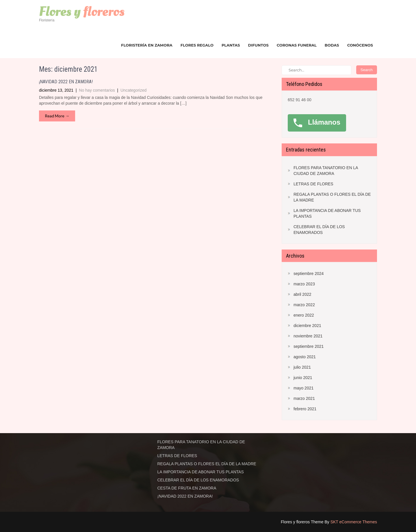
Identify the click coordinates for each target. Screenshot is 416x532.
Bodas (332, 45)
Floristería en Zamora (147, 45)
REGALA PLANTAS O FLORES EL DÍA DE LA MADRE (332, 197)
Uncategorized (133, 90)
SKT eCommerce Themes (354, 522)
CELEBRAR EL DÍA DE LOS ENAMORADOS (319, 230)
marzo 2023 (304, 284)
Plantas (231, 45)
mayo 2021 (303, 388)
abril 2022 (302, 294)
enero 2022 (304, 315)
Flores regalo (197, 45)
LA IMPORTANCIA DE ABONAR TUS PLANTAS (327, 213)
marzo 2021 (304, 398)
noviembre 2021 (308, 336)
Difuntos (258, 45)
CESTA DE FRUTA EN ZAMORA (187, 488)
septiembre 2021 (309, 346)
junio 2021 (303, 378)
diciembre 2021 (307, 326)
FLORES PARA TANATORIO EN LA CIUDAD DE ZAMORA (326, 171)
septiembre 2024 (309, 274)
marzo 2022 (304, 305)
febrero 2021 (305, 409)
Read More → (57, 116)
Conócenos (360, 45)
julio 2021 (302, 367)
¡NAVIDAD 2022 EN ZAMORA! (66, 82)
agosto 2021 (305, 357)
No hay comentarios (97, 90)
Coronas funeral (297, 45)
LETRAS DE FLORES (313, 184)
